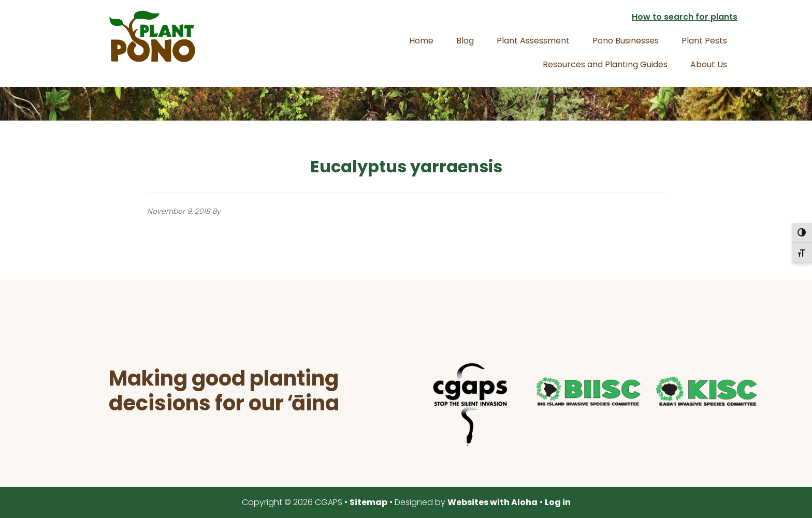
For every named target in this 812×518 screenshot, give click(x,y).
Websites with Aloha (492, 502)
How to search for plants (685, 17)
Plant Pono (152, 36)
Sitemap (368, 502)
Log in (558, 502)
